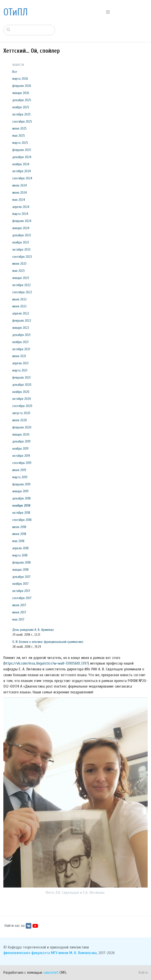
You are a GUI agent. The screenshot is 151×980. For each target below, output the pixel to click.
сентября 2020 (22, 406)
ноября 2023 (21, 242)
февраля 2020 (22, 427)
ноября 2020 (21, 392)
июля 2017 (19, 605)
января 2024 (21, 228)
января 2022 (21, 328)
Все (15, 72)
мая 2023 (18, 271)
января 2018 (20, 570)
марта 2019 (20, 477)
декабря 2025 (22, 100)
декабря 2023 (22, 235)
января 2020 (21, 434)
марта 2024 (20, 214)
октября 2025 (21, 114)
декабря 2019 (21, 441)
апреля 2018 (20, 548)
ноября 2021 (20, 342)
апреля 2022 (21, 313)
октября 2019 (21, 456)
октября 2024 (22, 171)
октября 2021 (21, 349)
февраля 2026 (22, 86)
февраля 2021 (21, 378)
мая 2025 (19, 136)
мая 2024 (19, 200)
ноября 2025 (21, 107)
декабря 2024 (22, 157)
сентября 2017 (22, 598)
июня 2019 (19, 470)
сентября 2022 (22, 292)
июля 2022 (19, 299)
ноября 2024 (21, 164)
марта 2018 (20, 555)
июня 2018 (19, 534)
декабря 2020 (22, 385)
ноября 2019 (20, 449)
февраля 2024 (22, 221)
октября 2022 (21, 285)
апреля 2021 (20, 363)
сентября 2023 (22, 257)
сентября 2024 (22, 178)
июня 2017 (19, 612)
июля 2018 (19, 527)
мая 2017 (18, 619)
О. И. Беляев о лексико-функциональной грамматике (48, 642)
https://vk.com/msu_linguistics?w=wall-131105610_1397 (46, 663)
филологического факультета (27, 953)
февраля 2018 (21, 562)
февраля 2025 (22, 150)
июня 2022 (19, 306)
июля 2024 (20, 185)
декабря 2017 (21, 577)
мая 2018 (18, 541)
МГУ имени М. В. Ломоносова (74, 953)
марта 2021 (20, 370)
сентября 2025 (22, 122)
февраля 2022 (22, 321)
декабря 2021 (21, 335)
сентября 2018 (22, 520)
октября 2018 (21, 513)
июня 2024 (20, 193)
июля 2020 (20, 420)
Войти (143, 973)
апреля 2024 (21, 207)
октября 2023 (21, 250)
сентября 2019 (22, 463)
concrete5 (51, 973)
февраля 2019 (21, 484)
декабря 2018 (21, 498)
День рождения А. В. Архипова (33, 630)
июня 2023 (19, 264)
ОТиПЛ (16, 12)
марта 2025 (20, 143)
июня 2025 (19, 128)
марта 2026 (20, 79)
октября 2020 (22, 399)
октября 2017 (21, 591)
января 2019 (20, 491)
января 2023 (21, 278)
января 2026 (21, 93)
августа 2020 (21, 413)
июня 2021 (19, 356)
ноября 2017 (20, 584)
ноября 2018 (21, 506)
